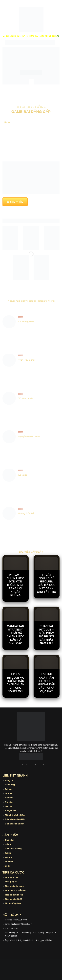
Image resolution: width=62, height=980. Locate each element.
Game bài (10, 840)
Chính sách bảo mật (15, 824)
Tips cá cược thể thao (15, 890)
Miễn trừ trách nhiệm (15, 815)
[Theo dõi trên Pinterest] (44, 765)
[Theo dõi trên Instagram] (22, 765)
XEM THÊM (17, 202)
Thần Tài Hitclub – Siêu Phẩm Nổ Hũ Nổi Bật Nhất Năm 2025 (46, 635)
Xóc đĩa (9, 857)
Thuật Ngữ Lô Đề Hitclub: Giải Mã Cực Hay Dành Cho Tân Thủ (46, 583)
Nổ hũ (8, 844)
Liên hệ (9, 806)
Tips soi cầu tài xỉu (14, 895)
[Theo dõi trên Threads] (40, 765)
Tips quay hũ (11, 882)
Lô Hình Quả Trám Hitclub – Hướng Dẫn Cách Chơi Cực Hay (46, 683)
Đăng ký (9, 780)
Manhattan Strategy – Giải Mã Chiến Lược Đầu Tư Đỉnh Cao (16, 635)
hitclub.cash (51, 36)
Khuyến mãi (11, 811)
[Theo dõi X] (31, 765)
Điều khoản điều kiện (15, 819)
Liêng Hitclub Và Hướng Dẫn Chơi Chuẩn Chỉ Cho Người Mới (15, 683)
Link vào (9, 793)
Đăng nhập (10, 785)
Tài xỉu (8, 853)
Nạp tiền (9, 798)
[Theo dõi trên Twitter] (35, 765)
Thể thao (9, 862)
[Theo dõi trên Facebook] (18, 765)
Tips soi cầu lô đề (13, 899)
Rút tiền (9, 802)
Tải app (9, 789)
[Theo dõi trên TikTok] (27, 765)
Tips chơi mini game (15, 886)
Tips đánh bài (11, 877)
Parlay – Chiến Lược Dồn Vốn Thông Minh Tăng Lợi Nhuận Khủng (15, 585)
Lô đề (8, 866)
